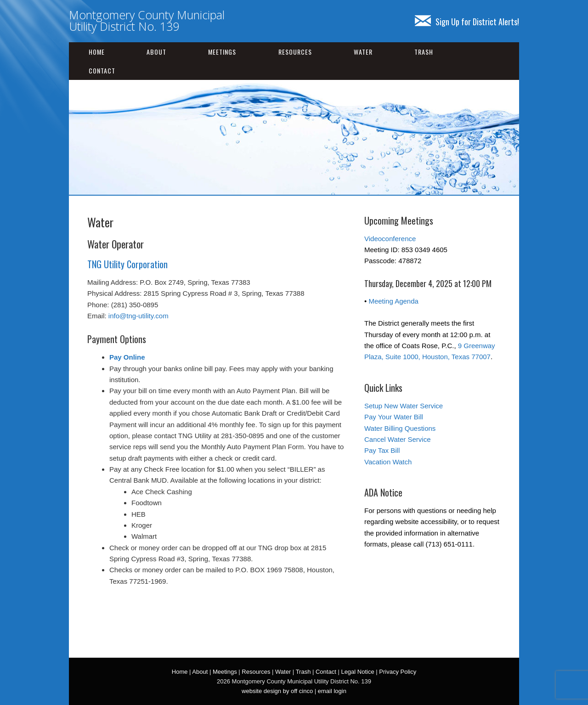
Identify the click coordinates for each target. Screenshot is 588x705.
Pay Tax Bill (382, 450)
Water (363, 52)
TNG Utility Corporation (127, 264)
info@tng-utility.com (139, 316)
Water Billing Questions (400, 428)
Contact (102, 70)
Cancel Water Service (398, 439)
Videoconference (390, 239)
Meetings (222, 52)
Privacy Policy (398, 672)
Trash (424, 52)
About (156, 52)
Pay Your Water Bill (394, 417)
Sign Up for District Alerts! (467, 22)
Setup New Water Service (404, 406)
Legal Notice (357, 672)
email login (332, 691)
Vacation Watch (388, 462)
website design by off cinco (277, 691)
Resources (295, 52)
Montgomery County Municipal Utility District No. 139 (147, 20)
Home (97, 52)
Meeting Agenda (393, 301)
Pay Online (127, 357)
